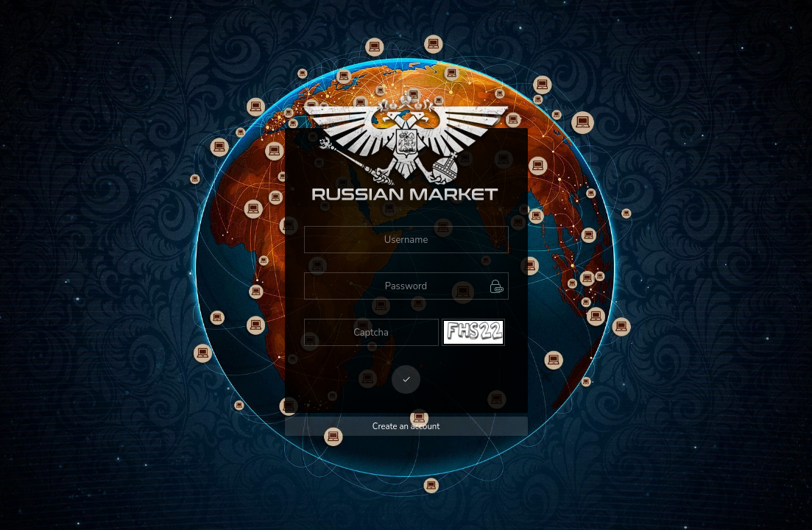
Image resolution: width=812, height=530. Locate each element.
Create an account (406, 427)
